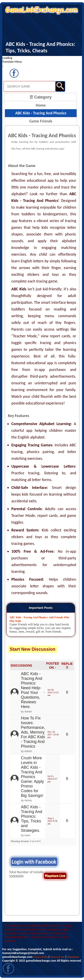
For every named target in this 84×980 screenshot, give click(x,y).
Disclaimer (73, 957)
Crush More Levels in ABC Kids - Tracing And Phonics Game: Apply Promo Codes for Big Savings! (32, 777)
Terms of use (58, 957)
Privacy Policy (41, 957)
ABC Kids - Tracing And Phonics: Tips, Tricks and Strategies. (31, 819)
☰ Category (41, 97)
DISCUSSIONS (21, 665)
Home (41, 105)
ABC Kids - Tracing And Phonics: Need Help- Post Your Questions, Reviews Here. (31, 690)
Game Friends (41, 121)
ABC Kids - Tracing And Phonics (41, 113)
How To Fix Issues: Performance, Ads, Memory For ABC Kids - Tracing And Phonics (33, 732)
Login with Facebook (34, 862)
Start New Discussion (33, 649)
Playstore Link (55, 876)
